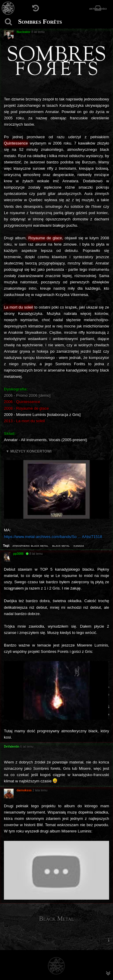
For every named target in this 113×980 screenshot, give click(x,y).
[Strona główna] (8, 8)
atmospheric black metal (30, 545)
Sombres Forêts (40, 22)
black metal (61, 545)
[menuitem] (108, 940)
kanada (79, 545)
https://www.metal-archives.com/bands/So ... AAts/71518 (53, 537)
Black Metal (57, 919)
